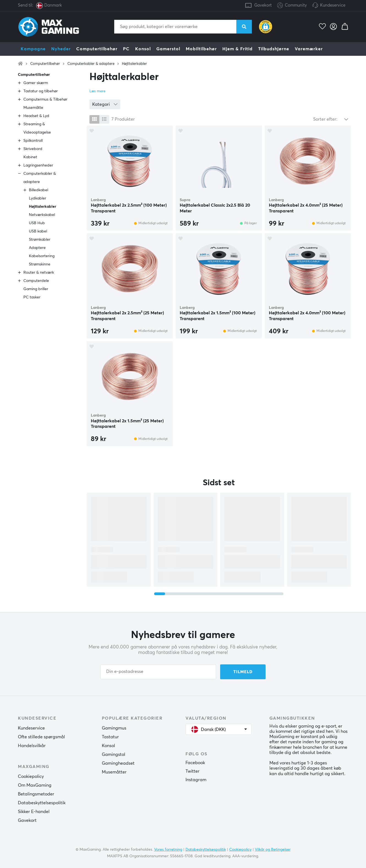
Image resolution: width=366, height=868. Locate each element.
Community (292, 6)
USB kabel (38, 231)
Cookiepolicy (31, 777)
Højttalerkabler (134, 64)
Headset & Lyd (36, 116)
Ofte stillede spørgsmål (41, 737)
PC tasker (32, 297)
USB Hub (37, 223)
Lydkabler (38, 198)
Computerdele (36, 281)
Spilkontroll (33, 141)
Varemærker (309, 49)
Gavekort (263, 5)
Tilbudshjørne (274, 49)
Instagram (196, 780)
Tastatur (110, 737)
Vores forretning (168, 850)
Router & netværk (39, 273)
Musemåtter (114, 772)
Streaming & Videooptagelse (37, 128)
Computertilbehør (97, 49)
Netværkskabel (42, 215)
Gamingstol (114, 755)
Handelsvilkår (32, 746)
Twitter (192, 771)
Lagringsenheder (38, 165)
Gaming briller (36, 289)
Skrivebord (33, 149)
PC (126, 49)
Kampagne (33, 49)
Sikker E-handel (34, 812)
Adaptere (37, 248)
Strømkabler (40, 240)
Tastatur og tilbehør (41, 91)
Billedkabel (39, 190)
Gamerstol (168, 49)
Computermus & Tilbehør (45, 99)
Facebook (195, 763)
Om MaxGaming (35, 785)
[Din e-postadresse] (158, 672)
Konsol (143, 49)
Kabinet (30, 157)
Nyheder (61, 49)
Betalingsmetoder (36, 794)
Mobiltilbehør (201, 49)
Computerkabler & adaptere (91, 64)
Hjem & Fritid (237, 49)
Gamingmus (114, 728)
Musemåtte (33, 108)
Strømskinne (40, 264)
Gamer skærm (36, 83)
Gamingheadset (118, 763)
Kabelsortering (42, 256)
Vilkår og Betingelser (273, 850)
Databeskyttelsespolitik (42, 803)
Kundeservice (333, 5)
